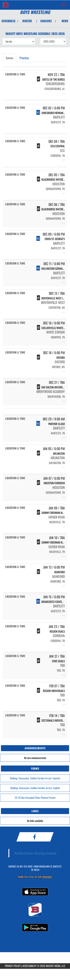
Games (10, 58)
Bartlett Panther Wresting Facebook (36, 853)
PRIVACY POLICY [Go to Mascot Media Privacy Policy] (13, 966)
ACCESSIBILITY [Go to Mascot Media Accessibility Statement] (29, 966)
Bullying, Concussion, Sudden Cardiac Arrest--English (35, 788)
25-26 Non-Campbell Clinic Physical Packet (35, 798)
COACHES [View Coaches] (46, 21)
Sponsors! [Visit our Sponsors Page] (47, 877)
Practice (24, 58)
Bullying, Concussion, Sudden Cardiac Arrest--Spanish (35, 778)
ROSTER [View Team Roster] (27, 21)
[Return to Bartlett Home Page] (6, 5)
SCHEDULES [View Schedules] (8, 21)
